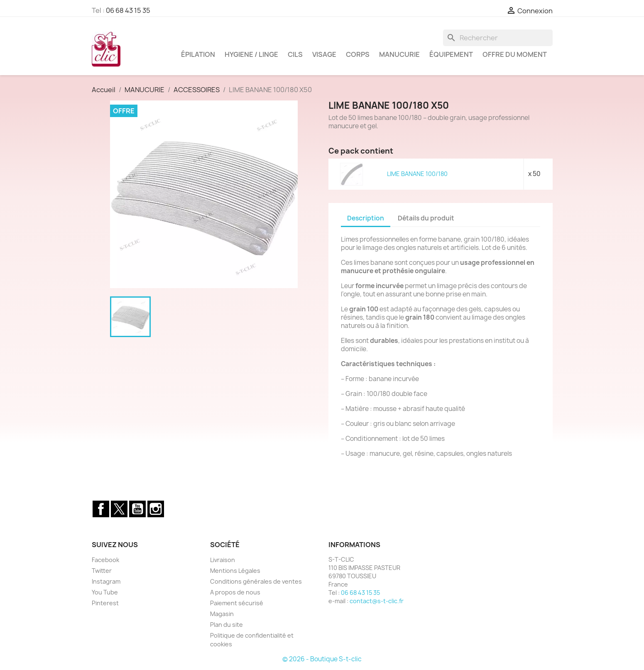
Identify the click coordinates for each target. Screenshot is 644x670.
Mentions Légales (235, 571)
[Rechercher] (498, 38)
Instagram (156, 509)
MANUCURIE (399, 54)
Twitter (119, 509)
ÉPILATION (198, 54)
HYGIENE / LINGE (251, 54)
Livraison (223, 560)
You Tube (105, 592)
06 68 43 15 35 (128, 10)
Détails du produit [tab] (426, 218)
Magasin (222, 614)
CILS (295, 54)
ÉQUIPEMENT (451, 54)
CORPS (358, 54)
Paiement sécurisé (237, 603)
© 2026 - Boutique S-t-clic (322, 659)
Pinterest (105, 603)
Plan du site (227, 625)
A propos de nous (235, 592)
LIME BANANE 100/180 (417, 174)
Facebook (101, 509)
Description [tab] (366, 218)
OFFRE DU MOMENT (515, 54)
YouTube (137, 509)
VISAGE (324, 54)
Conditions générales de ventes (256, 581)
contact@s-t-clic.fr (377, 601)
